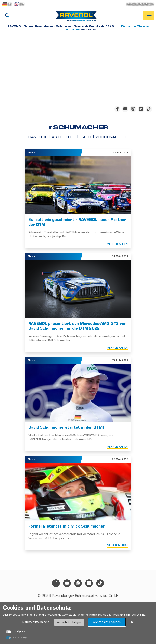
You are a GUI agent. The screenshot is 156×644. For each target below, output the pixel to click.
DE (7, 4)
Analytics (19, 632)
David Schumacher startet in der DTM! (66, 428)
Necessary (20, 638)
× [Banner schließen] (132, 622)
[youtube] (125, 109)
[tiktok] (149, 109)
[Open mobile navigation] (148, 16)
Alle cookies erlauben (107, 622)
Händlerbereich (140, 5)
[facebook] (117, 109)
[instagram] (133, 109)
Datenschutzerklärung (36, 622)
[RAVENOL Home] (77, 18)
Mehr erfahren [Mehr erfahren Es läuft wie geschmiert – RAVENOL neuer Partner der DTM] (117, 244)
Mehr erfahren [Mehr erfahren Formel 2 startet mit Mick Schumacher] (117, 546)
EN (19, 4)
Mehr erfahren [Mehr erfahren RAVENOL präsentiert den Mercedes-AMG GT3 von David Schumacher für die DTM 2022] (117, 348)
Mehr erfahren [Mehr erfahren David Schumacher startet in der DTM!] (117, 447)
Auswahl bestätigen (69, 622)
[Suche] (7, 16)
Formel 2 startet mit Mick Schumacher (67, 527)
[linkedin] (141, 109)
